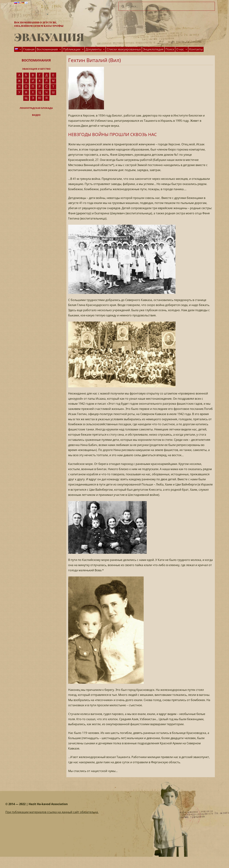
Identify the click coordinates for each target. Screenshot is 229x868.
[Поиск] (123, 6)
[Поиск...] (167, 6)
